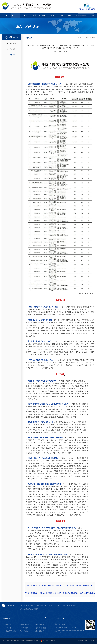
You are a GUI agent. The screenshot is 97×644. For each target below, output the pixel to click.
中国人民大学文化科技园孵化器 (45, 606)
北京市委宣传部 (39, 631)
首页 (6, 15)
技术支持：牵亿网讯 (90, 641)
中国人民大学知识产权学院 (12, 631)
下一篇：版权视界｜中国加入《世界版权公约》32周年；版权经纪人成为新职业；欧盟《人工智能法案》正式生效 (60, 593)
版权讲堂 (33, 15)
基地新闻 (13, 44)
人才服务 (60, 15)
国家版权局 (8, 625)
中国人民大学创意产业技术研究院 (28, 609)
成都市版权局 (24, 631)
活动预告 (13, 49)
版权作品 (24, 15)
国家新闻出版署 (39, 625)
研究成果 (51, 15)
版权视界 (13, 55)
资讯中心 (15, 15)
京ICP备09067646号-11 (48, 641)
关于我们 (69, 15)
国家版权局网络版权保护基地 (42, 628)
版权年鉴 (42, 15)
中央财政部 (8, 628)
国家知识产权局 (24, 625)
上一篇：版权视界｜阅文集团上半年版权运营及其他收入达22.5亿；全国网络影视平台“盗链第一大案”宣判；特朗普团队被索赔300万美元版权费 (60, 585)
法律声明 (80, 641)
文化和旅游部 (24, 628)
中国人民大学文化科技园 (25, 606)
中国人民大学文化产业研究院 (66, 606)
